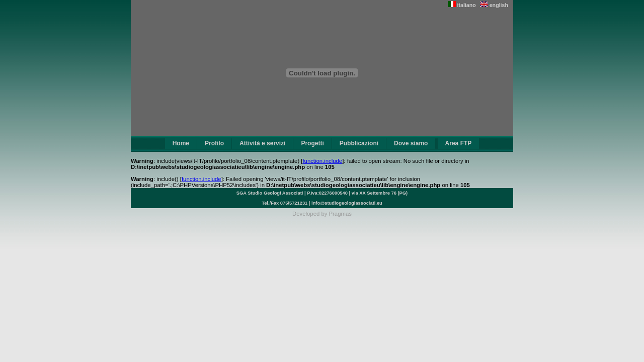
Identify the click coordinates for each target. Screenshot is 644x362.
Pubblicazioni (359, 143)
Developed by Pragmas (322, 214)
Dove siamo (411, 143)
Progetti (312, 143)
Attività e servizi (262, 143)
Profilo (214, 143)
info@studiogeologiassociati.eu (347, 203)
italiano (462, 5)
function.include (322, 161)
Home (181, 143)
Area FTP (459, 143)
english (494, 5)
